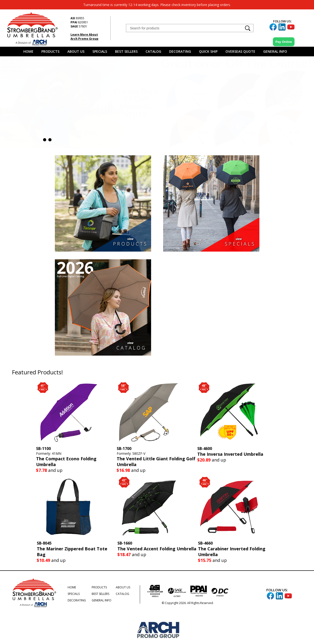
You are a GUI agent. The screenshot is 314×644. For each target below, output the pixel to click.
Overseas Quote (240, 51)
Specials (100, 51)
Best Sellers (126, 51)
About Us (76, 51)
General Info (275, 51)
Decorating (180, 51)
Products (50, 51)
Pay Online (284, 42)
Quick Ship (208, 51)
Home (28, 51)
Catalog (153, 51)
